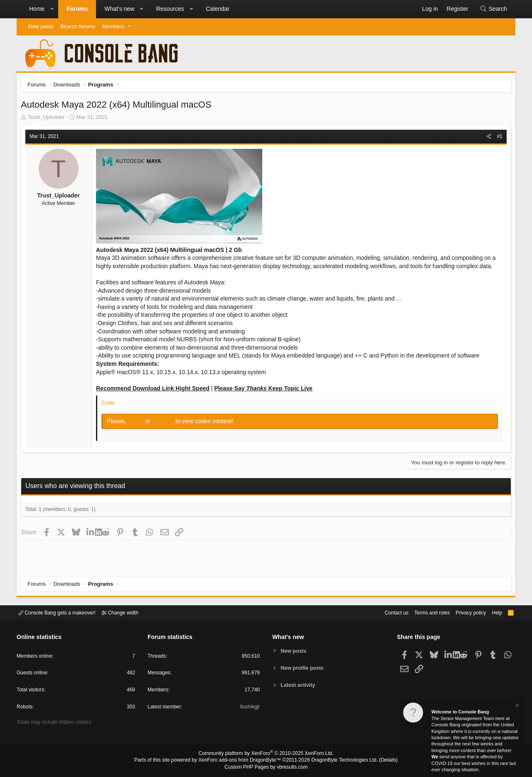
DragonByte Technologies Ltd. (338, 761)
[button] (52, 9)
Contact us (384, 612)
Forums (77, 9)
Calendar (218, 9)
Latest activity (299, 686)
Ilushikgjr (249, 708)
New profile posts (304, 668)
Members (113, 26)
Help (492, 612)
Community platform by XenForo (266, 755)
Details (378, 761)
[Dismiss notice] (517, 707)
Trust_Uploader (48, 119)
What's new (119, 9)
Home (37, 9)
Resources (170, 9)
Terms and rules (422, 612)
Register (166, 423)
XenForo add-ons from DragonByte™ (242, 761)
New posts (41, 26)
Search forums (78, 26)
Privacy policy (464, 612)
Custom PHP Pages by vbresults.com (266, 767)
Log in (139, 423)
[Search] (493, 9)
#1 (498, 138)
